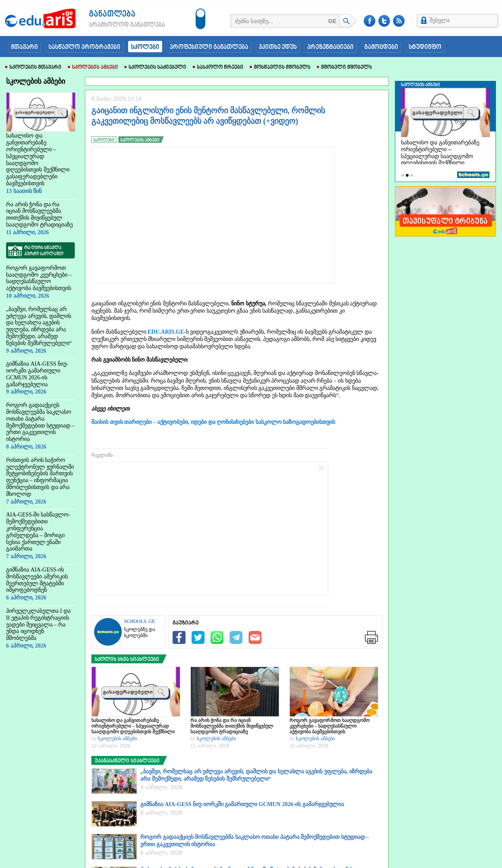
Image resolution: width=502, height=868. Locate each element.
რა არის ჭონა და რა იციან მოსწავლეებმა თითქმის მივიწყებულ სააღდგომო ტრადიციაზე (232, 726)
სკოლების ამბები (93, 68)
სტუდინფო (425, 47)
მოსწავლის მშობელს (280, 68)
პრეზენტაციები (330, 47)
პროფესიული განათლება (209, 47)
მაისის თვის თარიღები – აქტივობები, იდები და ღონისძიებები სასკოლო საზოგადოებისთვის (213, 422)
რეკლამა (102, 455)
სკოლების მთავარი (33, 68)
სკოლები (145, 47)
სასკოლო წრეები (218, 68)
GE (332, 21)
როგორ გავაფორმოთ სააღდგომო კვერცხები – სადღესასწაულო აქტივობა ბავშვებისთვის (329, 726)
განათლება (112, 14)
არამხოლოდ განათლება (115, 25)
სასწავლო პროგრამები (84, 47)
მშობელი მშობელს (344, 68)
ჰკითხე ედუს (278, 47)
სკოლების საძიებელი (155, 68)
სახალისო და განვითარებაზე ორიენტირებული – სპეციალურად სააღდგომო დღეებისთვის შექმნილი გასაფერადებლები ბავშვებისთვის (133, 726)
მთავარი (24, 47)
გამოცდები (381, 47)
